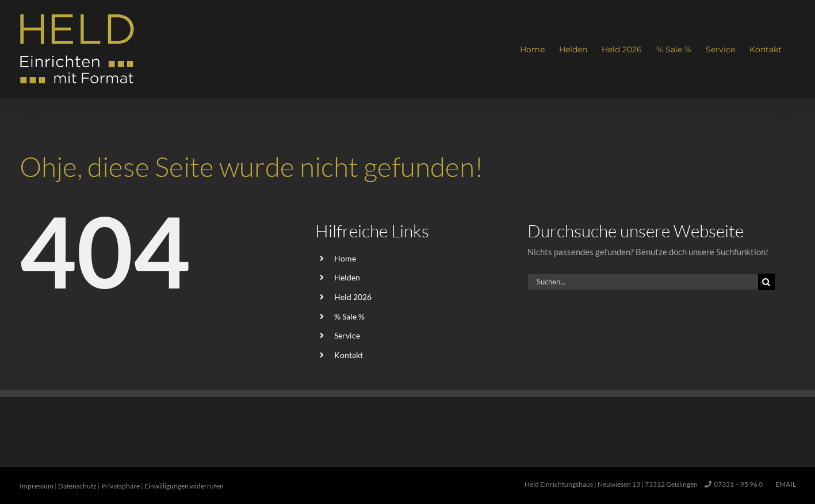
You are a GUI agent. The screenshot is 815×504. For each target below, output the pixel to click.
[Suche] (766, 282)
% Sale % (349, 316)
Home (345, 258)
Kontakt (349, 355)
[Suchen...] (643, 282)
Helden (347, 277)
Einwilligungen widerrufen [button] (184, 486)
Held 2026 (353, 297)
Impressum (37, 486)
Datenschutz (77, 486)
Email (785, 484)
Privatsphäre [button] (120, 486)
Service (347, 335)
